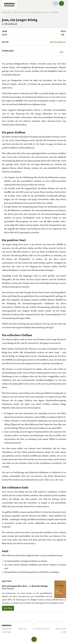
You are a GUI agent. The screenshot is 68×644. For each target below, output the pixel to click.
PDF (62, 51)
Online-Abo (61, 629)
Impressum (7, 629)
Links (64, 632)
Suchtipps (7, 632)
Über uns (22, 629)
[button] (55, 3)
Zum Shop (8, 608)
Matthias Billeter (58, 42)
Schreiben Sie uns (41, 629)
